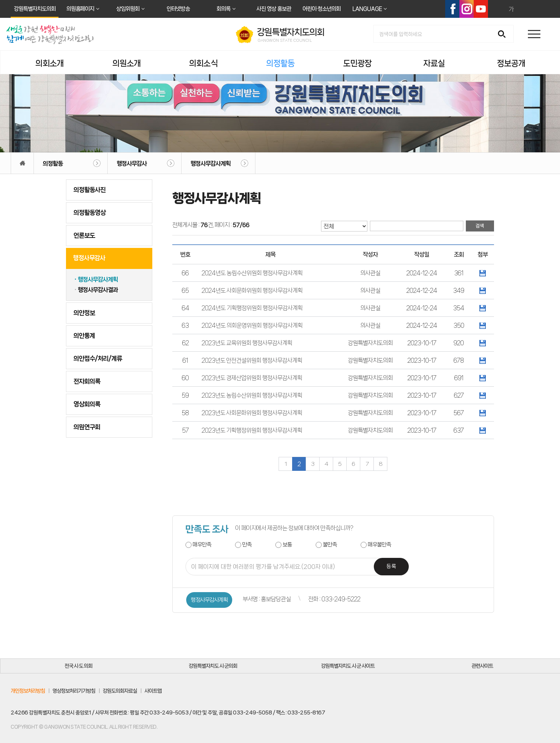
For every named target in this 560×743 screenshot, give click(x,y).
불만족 (330, 544)
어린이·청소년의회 (322, 9)
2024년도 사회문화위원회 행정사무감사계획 (252, 290)
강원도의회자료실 (120, 691)
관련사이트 (482, 666)
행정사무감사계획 (210, 163)
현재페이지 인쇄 (542, 9)
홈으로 (22, 163)
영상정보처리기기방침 (74, 691)
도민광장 (357, 63)
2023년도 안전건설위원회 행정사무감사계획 (252, 360)
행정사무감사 (132, 163)
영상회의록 (87, 404)
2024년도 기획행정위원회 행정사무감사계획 (252, 308)
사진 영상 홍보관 (274, 9)
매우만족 (202, 544)
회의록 (223, 9)
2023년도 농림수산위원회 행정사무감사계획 (252, 395)
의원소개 (127, 63)
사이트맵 (153, 691)
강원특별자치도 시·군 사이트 (348, 666)
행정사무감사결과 (98, 290)
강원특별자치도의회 (35, 9)
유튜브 (481, 9)
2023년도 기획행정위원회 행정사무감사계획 (252, 430)
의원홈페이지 (80, 9)
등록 (391, 567)
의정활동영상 (90, 213)
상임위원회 (128, 9)
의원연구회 (87, 427)
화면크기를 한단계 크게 (496, 9)
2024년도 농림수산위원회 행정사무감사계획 (252, 273)
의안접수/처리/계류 (98, 358)
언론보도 (84, 235)
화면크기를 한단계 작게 (526, 9)
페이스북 (452, 9)
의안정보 (84, 313)
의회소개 (50, 63)
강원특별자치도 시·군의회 (213, 666)
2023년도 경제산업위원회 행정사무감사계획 (252, 378)
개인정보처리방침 (28, 691)
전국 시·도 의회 (78, 666)
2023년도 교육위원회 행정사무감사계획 (247, 343)
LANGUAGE (367, 9)
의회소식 (203, 63)
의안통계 (84, 336)
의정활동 (280, 63)
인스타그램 (467, 9)
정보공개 (511, 63)
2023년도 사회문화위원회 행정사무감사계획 (252, 413)
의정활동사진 (90, 190)
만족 (247, 544)
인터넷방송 (178, 9)
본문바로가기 (0, 0)
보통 (287, 544)
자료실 (434, 63)
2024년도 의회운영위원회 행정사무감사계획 (252, 325)
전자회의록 (87, 381)
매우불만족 (379, 544)
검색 (504, 34)
